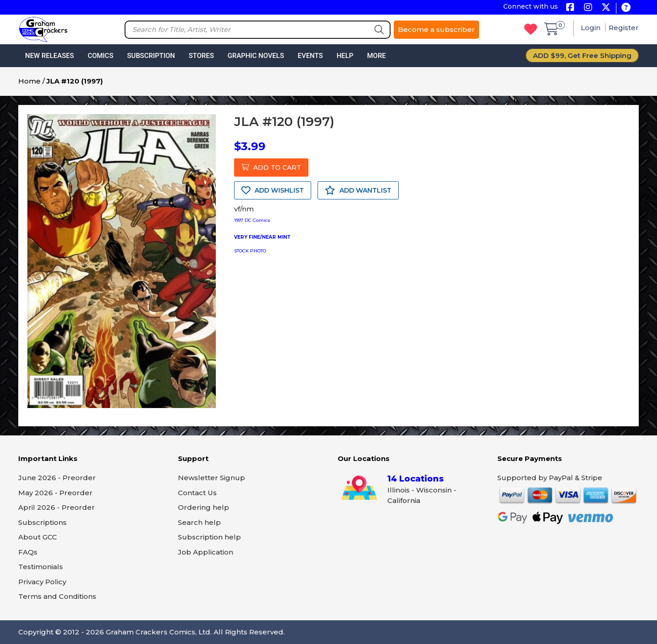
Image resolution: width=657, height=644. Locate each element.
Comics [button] (100, 56)
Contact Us (197, 493)
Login (592, 28)
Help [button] (345, 56)
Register (624, 28)
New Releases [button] (50, 56)
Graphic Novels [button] (256, 56)
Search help (199, 522)
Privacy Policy (42, 582)
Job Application (206, 552)
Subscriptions (42, 522)
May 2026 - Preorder (55, 493)
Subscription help (209, 537)
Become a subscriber (436, 29)
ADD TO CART (271, 168)
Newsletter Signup (211, 478)
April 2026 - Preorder (57, 507)
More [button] (376, 56)
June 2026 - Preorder (57, 478)
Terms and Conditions (57, 596)
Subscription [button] (151, 56)
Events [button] (310, 56)
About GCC (38, 537)
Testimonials (41, 567)
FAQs (28, 552)
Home (29, 81)
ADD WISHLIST (273, 190)
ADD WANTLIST (358, 190)
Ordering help (203, 507)
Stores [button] (201, 56)
